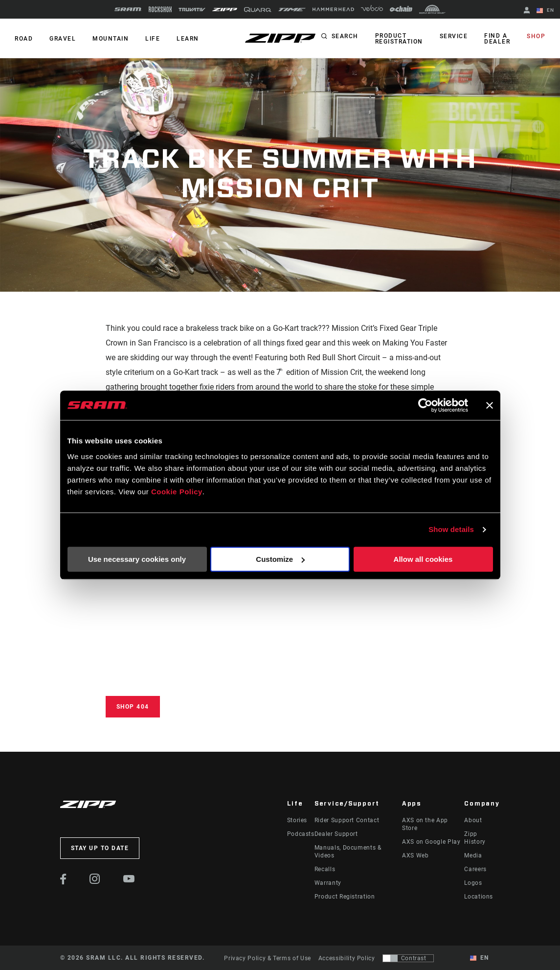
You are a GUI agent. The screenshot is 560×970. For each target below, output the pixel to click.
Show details (451, 529)
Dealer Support (336, 834)
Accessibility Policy (347, 958)
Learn (188, 39)
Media (473, 855)
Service (454, 36)
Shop (536, 36)
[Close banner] (490, 405)
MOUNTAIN (111, 39)
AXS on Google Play (431, 842)
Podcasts (301, 834)
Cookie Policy (177, 492)
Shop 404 (133, 707)
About (473, 820)
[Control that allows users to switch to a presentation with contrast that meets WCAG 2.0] (408, 958)
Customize (280, 559)
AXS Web (415, 855)
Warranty (328, 883)
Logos (473, 883)
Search (345, 36)
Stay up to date (100, 848)
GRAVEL (63, 39)
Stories (297, 820)
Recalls (325, 869)
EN (545, 11)
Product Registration (399, 39)
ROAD (24, 39)
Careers (475, 869)
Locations (479, 897)
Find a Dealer (497, 39)
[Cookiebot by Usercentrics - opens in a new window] (425, 405)
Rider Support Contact (347, 820)
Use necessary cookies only (137, 559)
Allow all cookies (423, 559)
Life (153, 39)
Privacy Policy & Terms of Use (268, 958)
